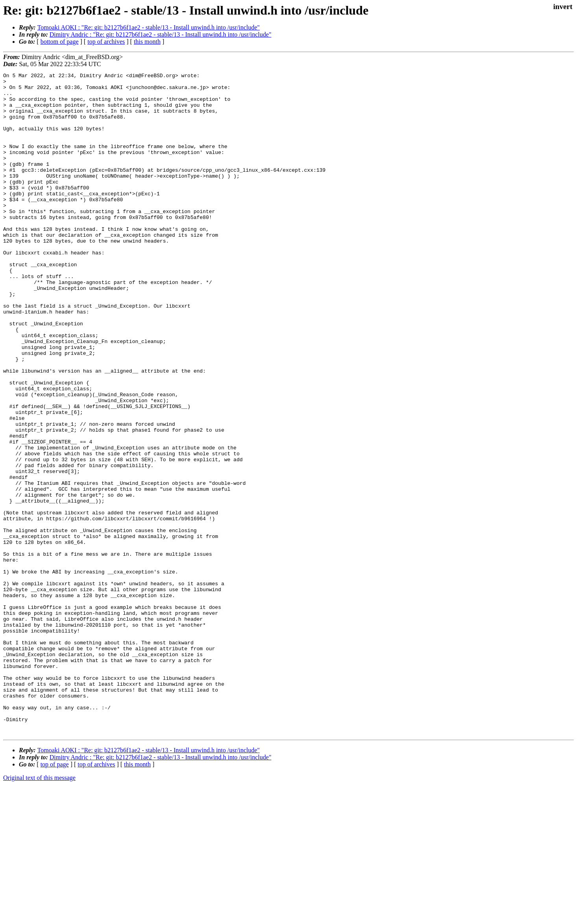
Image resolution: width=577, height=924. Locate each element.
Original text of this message (39, 910)
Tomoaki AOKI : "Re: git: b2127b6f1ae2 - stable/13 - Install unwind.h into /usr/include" (149, 27)
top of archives (106, 42)
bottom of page (60, 42)
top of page (55, 897)
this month (147, 42)
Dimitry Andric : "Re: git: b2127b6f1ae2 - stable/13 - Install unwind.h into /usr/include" (161, 34)
